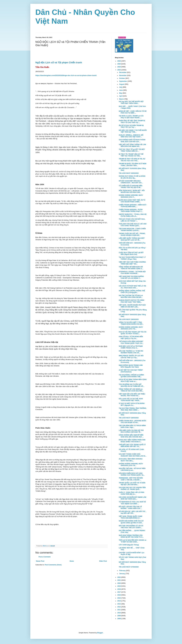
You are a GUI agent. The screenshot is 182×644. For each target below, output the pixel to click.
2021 (119, 580)
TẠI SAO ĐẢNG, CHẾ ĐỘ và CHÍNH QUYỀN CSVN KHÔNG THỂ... (131, 376)
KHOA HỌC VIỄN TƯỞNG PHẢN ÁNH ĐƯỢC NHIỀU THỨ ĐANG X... (132, 441)
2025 (119, 64)
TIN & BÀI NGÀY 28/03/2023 (129, 418)
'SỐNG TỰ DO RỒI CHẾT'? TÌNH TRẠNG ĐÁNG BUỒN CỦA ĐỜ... (131, 323)
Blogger (100, 633)
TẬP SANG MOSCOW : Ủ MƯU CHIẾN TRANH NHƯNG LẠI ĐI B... (132, 230)
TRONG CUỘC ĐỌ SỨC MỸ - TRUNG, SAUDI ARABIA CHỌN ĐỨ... (132, 234)
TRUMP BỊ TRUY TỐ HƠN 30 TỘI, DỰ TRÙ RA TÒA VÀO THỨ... (132, 160)
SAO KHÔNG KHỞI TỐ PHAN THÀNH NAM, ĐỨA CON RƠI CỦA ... (132, 141)
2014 (119, 601)
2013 (119, 604)
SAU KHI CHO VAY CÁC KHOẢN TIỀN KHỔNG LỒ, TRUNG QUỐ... (132, 488)
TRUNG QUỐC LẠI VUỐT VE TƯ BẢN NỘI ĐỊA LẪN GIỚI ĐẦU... (132, 484)
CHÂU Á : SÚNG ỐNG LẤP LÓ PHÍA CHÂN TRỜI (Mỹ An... (132, 493)
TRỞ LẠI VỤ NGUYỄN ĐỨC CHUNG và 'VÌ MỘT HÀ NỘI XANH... (133, 541)
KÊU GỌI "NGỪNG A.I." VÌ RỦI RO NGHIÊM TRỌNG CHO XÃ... (131, 352)
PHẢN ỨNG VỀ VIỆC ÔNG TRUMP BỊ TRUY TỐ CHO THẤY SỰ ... (132, 122)
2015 (119, 598)
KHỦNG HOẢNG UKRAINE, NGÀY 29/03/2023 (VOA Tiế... (131, 328)
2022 (119, 577)
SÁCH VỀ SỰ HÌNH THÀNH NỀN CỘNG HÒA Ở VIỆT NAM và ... (133, 380)
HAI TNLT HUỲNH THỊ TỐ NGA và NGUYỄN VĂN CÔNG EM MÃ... (131, 296)
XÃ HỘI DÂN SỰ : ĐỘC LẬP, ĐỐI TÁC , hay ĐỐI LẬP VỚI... (133, 512)
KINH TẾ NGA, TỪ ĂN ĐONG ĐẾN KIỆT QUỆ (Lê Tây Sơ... (131, 337)
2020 (119, 583)
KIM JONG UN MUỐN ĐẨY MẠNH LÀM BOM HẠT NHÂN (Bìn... (133, 498)
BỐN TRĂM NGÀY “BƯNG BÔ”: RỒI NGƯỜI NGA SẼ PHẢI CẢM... (132, 191)
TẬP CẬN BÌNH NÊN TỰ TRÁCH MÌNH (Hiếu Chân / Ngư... (132, 426)
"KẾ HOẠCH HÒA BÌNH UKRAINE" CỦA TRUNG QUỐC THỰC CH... (131, 342)
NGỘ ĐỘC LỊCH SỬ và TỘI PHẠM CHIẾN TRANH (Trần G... (131, 347)
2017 (119, 592)
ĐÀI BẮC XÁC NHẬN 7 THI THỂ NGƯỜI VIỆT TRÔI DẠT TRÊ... (133, 131)
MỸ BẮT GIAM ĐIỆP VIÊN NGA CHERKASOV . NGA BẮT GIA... (131, 182)
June (121, 90)
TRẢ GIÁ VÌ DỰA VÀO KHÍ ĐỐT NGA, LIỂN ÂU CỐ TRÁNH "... (132, 220)
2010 (119, 613)
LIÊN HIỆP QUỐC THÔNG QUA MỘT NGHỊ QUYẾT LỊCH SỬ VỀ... (132, 239)
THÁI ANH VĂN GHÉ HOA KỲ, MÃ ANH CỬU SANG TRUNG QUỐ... (133, 225)
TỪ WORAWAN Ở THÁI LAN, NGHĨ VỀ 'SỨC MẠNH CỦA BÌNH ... (132, 503)
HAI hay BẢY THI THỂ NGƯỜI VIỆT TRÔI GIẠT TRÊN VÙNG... (131, 102)
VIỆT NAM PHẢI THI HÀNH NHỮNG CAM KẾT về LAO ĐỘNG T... (131, 277)
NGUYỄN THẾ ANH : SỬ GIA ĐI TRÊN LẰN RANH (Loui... (132, 469)
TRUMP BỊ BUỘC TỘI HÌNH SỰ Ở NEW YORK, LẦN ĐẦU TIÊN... (133, 165)
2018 (119, 589)
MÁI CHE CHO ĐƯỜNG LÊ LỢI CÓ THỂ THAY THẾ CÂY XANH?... (131, 527)
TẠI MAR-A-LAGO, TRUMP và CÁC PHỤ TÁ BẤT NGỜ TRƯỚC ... (131, 117)
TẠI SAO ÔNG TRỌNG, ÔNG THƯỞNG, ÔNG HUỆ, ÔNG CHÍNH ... (133, 409)
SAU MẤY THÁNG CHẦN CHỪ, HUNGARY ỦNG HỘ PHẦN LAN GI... (133, 455)
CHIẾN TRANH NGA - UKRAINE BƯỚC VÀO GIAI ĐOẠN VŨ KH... (133, 422)
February (123, 571)
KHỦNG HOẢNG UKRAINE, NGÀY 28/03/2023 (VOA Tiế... (131, 465)
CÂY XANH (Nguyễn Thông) (129, 545)
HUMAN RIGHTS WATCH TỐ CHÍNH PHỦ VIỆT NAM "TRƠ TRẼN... (132, 301)
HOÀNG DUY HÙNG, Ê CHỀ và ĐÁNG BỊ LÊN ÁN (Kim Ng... (132, 177)
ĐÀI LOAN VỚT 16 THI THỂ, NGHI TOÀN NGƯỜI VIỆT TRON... (131, 400)
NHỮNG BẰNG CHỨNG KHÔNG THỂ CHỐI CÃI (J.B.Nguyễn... (132, 292)
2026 (119, 61)
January (122, 574)
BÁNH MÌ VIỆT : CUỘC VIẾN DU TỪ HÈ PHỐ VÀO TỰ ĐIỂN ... (133, 112)
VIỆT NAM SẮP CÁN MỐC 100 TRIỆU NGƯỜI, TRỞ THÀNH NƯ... (132, 395)
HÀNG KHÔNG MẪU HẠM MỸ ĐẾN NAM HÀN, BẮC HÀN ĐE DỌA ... (131, 436)
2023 (119, 70)
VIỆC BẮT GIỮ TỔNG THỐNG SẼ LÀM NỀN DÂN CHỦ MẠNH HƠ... (132, 145)
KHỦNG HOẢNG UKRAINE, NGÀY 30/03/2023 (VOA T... (131, 196)
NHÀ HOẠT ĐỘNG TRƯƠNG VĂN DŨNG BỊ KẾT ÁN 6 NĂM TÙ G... (131, 536)
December (123, 72)
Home (72, 561)
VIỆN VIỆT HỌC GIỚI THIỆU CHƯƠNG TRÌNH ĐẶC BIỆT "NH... (132, 263)
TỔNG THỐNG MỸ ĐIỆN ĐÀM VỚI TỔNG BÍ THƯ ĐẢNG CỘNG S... (131, 268)
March (122, 99)
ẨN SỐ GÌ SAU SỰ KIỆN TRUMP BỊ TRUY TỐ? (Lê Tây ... (131, 126)
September (123, 81)
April (121, 96)
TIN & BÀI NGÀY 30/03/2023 (129, 173)
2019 (119, 586)
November (123, 75)
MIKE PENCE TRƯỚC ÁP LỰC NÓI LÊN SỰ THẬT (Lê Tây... (131, 357)
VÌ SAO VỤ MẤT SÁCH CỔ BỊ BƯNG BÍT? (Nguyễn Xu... (132, 404)
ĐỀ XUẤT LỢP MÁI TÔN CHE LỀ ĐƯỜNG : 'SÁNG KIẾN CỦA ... (130, 508)
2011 (119, 610)
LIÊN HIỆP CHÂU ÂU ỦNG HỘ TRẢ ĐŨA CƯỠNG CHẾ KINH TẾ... (131, 431)
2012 (119, 607)
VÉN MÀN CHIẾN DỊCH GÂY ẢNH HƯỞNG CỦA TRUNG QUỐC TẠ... (132, 474)
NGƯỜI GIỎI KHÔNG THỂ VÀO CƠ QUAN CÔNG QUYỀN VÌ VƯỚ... (131, 522)
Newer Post (40, 561)
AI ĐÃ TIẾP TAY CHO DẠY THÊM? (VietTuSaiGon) (131, 371)
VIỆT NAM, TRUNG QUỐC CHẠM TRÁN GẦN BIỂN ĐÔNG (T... (130, 517)
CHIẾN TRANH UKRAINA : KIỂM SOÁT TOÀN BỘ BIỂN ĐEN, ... (133, 206)
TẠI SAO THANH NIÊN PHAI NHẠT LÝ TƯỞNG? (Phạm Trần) (132, 258)
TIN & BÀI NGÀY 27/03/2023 (129, 567)
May (121, 93)
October (122, 78)
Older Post (103, 561)
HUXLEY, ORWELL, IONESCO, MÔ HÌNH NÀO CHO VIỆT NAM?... (131, 136)
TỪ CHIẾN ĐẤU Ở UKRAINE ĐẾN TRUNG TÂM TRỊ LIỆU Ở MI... (131, 187)
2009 (119, 616)
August (122, 84)
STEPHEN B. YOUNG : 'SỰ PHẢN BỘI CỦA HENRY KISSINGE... (132, 273)
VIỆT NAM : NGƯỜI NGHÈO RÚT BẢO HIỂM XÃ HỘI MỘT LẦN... (132, 306)
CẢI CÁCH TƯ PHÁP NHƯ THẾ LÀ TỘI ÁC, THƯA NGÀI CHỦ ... (132, 287)
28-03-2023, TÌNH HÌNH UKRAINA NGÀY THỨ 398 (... (131, 460)
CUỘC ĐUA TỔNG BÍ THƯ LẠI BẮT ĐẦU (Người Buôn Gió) (131, 253)
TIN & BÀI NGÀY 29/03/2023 (129, 319)
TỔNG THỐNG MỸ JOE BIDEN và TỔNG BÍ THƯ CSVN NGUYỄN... (131, 390)
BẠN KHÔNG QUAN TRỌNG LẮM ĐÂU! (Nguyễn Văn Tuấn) (131, 366)
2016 (119, 595)
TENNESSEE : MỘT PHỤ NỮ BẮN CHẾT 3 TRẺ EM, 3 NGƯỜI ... (131, 479)
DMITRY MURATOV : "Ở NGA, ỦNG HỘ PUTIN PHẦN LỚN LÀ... (133, 215)
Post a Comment (45, 557)
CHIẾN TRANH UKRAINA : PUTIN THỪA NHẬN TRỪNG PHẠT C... (131, 210)
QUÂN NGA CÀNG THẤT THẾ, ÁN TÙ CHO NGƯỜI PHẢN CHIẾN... (132, 201)
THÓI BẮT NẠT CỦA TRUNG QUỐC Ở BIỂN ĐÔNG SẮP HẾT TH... (132, 446)
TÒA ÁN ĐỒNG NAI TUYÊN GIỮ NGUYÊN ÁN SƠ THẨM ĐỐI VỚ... (132, 385)
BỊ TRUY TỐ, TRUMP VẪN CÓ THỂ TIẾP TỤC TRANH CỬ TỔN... (131, 155)
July (121, 87)
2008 (119, 619)
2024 (119, 67)
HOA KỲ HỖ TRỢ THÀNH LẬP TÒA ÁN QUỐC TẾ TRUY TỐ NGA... (133, 333)
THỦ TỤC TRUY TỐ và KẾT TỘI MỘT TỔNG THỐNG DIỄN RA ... (132, 150)
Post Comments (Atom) (53, 565)
